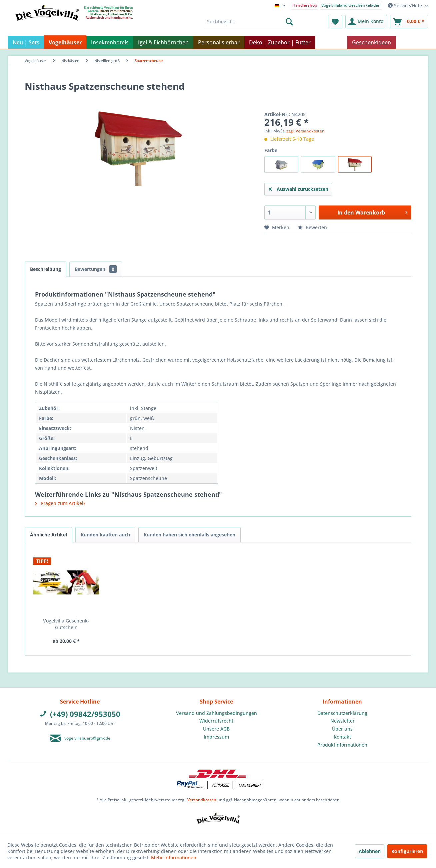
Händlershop (305, 5)
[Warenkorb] (409, 22)
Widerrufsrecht (216, 721)
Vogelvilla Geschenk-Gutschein (66, 624)
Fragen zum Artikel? (60, 503)
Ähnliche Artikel (48, 535)
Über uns (342, 729)
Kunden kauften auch (105, 535)
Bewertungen (96, 269)
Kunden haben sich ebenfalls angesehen (189, 535)
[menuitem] (305, 5)
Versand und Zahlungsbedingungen (216, 713)
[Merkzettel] (335, 22)
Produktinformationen (342, 745)
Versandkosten (202, 800)
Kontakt (342, 737)
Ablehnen (370, 851)
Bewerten (312, 227)
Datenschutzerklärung (342, 713)
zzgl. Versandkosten (305, 131)
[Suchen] (289, 22)
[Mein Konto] (366, 22)
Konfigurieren (407, 851)
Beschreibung (45, 269)
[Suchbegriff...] (250, 22)
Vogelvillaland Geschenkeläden (351, 5)
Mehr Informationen (174, 857)
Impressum (216, 737)
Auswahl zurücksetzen (298, 188)
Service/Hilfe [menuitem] (406, 6)
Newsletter (342, 721)
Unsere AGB (216, 729)
